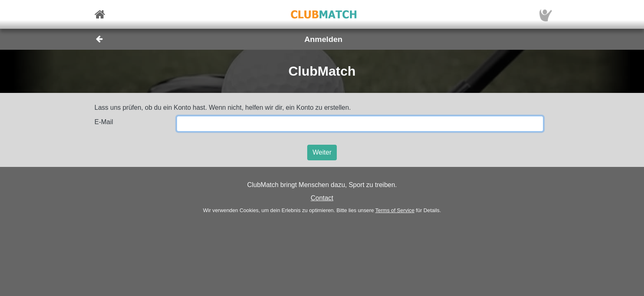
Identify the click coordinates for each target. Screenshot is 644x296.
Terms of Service (395, 210)
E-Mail (104, 122)
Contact (322, 198)
